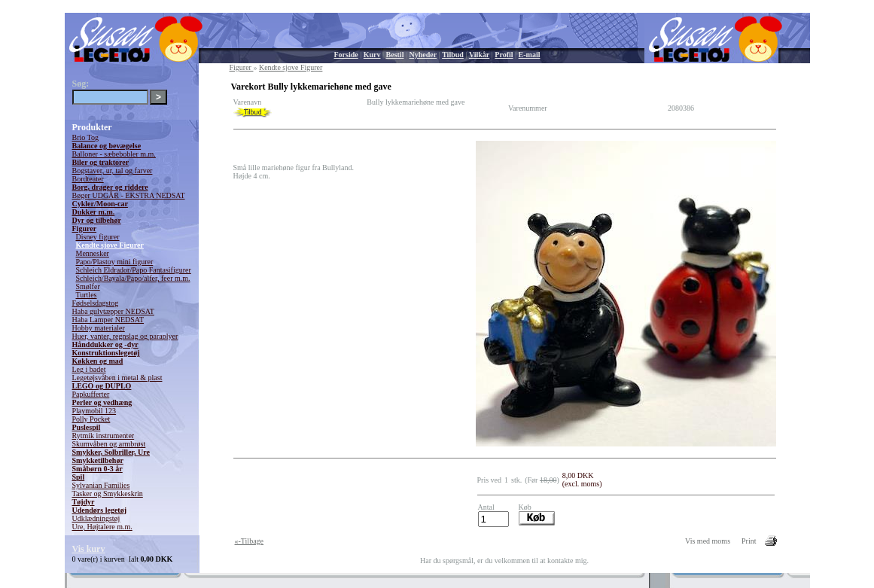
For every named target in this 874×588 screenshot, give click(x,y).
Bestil (395, 55)
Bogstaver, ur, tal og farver (113, 171)
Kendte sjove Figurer (110, 245)
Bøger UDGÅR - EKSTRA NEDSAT (129, 195)
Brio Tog (86, 137)
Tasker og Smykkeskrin (108, 494)
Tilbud (453, 55)
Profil (504, 55)
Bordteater (88, 179)
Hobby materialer (99, 328)
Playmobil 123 (94, 411)
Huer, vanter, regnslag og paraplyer (125, 336)
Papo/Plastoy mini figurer (115, 262)
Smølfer (88, 286)
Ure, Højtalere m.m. (102, 527)
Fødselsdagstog (96, 303)
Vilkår (479, 55)
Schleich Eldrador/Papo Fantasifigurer (134, 270)
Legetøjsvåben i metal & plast (117, 378)
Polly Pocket (91, 419)
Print (749, 541)
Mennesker (93, 253)
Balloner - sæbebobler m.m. (114, 154)
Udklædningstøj (96, 518)
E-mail (530, 55)
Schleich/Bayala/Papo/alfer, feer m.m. (133, 278)
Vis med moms (708, 541)
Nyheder (423, 55)
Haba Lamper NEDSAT (108, 320)
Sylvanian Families (101, 485)
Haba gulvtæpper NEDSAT (113, 311)
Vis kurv (89, 549)
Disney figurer (98, 237)
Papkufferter (91, 394)
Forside (346, 55)
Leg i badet (89, 369)
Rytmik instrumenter (104, 436)
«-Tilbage (250, 541)
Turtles (87, 295)
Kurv (372, 55)
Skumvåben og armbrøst (109, 444)
